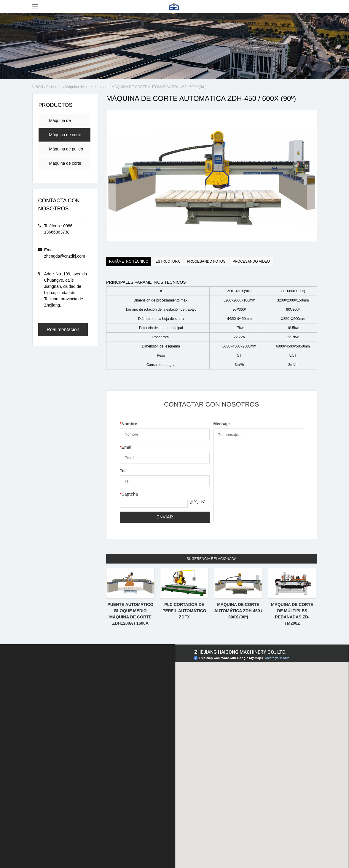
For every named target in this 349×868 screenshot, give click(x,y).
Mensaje (222, 424)
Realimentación (63, 330)
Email (126, 447)
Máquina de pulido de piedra (66, 151)
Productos (54, 87)
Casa (38, 87)
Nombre (128, 424)
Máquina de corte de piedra (87, 87)
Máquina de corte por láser (65, 165)
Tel (123, 471)
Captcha (129, 494)
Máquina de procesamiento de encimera (66, 123)
